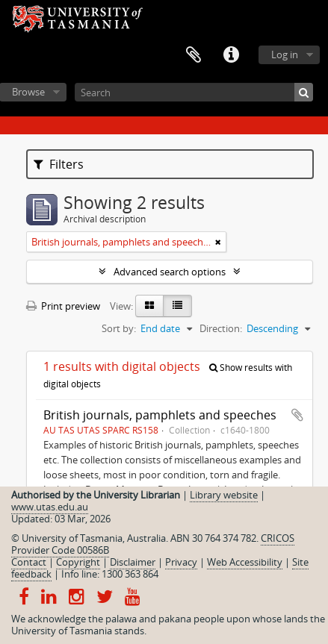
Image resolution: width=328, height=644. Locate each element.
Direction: (221, 328)
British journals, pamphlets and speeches (160, 415)
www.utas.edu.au (50, 507)
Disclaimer (133, 562)
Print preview (63, 306)
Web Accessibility (245, 562)
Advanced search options (170, 272)
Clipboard (194, 55)
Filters (59, 164)
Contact (29, 562)
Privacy (181, 562)
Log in (285, 54)
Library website (224, 495)
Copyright (78, 562)
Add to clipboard (297, 415)
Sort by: (119, 328)
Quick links (231, 55)
